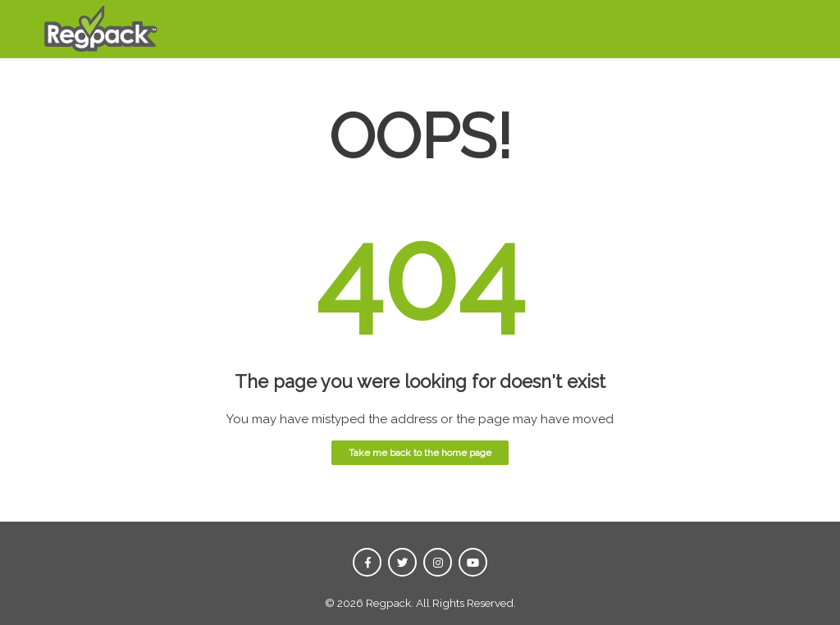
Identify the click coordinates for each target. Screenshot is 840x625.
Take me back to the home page (420, 453)
